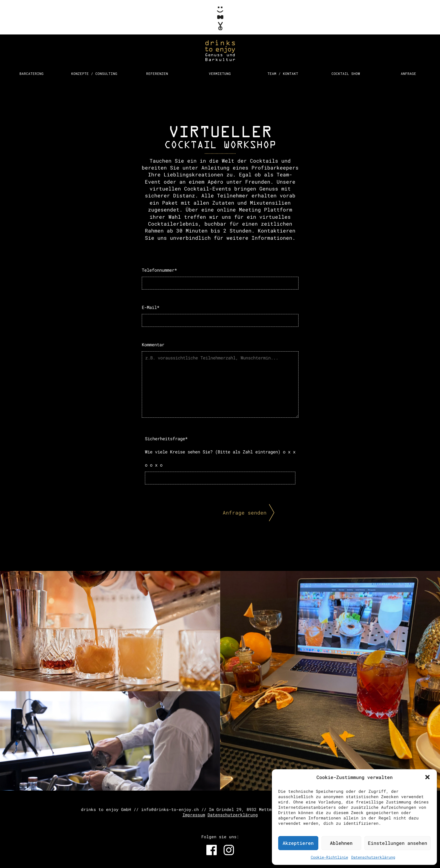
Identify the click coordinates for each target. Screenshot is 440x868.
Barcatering (32, 73)
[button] (427, 777)
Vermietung (220, 73)
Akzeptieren (298, 843)
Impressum (194, 815)
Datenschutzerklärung (373, 857)
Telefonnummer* (220, 278)
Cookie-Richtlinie (329, 857)
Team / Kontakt (283, 73)
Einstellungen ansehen (398, 843)
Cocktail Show (346, 73)
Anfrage (408, 73)
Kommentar (220, 380)
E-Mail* (220, 316)
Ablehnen (341, 843)
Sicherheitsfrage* (220, 460)
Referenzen (157, 73)
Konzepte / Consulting (94, 73)
